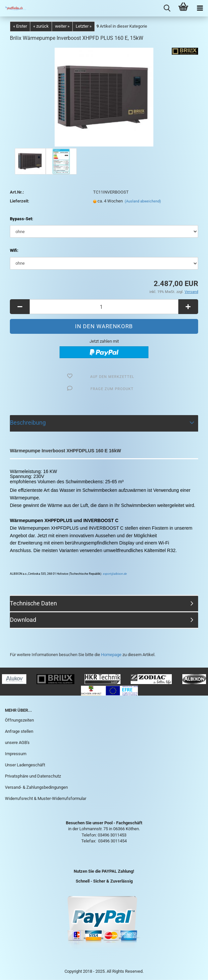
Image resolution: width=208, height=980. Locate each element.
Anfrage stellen (19, 731)
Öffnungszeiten (19, 720)
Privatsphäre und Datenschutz (33, 776)
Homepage (111, 655)
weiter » (62, 26)
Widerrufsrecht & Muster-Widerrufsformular (46, 798)
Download (23, 620)
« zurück (41, 26)
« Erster (20, 26)
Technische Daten (33, 603)
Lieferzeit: (20, 201)
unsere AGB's (17, 742)
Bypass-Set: (22, 219)
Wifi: (14, 250)
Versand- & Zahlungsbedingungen (36, 787)
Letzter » (84, 26)
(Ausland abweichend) (143, 201)
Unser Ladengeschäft (25, 765)
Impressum (16, 754)
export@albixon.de (115, 574)
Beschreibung (28, 423)
